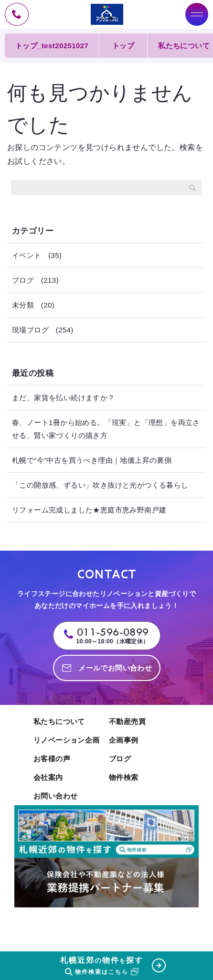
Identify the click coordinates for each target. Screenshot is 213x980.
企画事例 (124, 740)
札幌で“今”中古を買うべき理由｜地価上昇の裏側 (92, 460)
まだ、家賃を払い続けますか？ (64, 398)
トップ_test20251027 (52, 46)
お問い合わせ (55, 796)
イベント (27, 255)
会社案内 (48, 777)
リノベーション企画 (67, 740)
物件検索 (124, 777)
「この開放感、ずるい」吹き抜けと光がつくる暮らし (100, 485)
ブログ (23, 280)
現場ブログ (30, 330)
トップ (123, 46)
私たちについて (59, 721)
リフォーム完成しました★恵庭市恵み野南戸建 (89, 510)
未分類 (23, 305)
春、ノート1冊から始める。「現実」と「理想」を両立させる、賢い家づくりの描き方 (106, 429)
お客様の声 (52, 759)
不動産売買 (127, 721)
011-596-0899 (113, 632)
